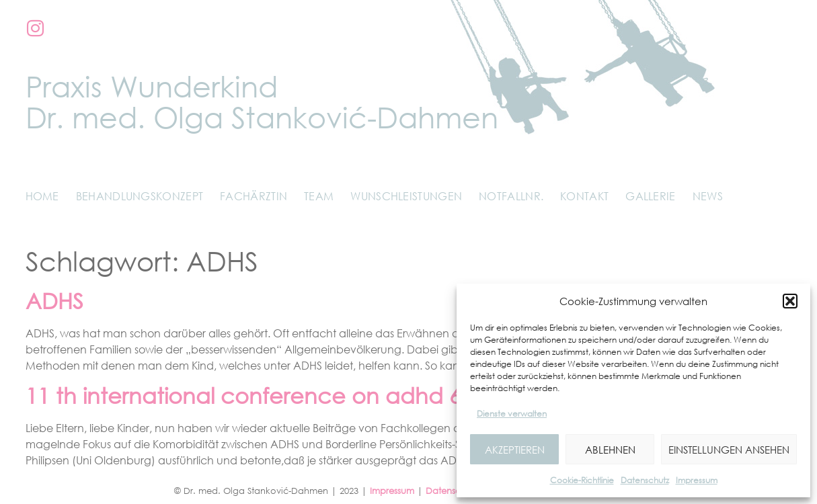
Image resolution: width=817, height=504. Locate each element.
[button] (790, 301)
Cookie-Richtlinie (582, 480)
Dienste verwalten (512, 414)
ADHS (54, 301)
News (708, 196)
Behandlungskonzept (140, 196)
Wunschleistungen (406, 196)
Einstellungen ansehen (729, 450)
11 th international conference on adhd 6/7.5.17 (278, 395)
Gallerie (650, 196)
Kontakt (584, 196)
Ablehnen (610, 450)
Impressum (697, 480)
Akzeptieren (515, 450)
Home (42, 196)
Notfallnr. (511, 196)
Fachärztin (254, 196)
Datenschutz (645, 480)
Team (319, 196)
